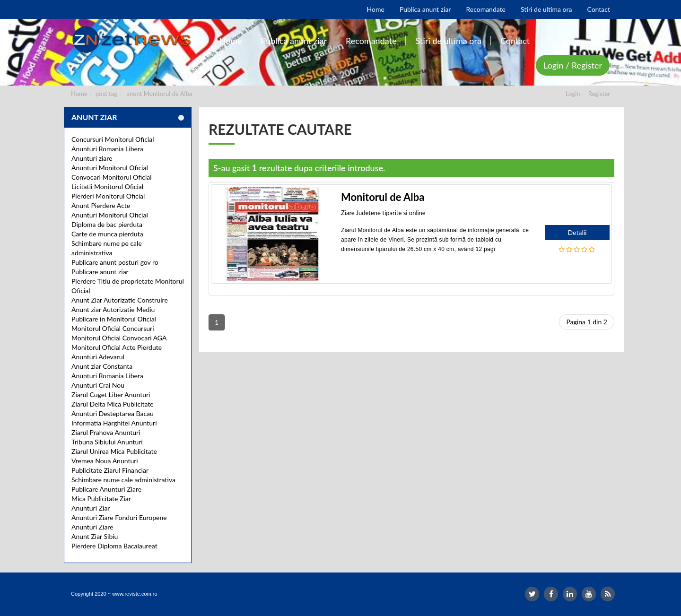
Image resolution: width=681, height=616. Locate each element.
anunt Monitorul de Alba (160, 94)
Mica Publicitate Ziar (101, 499)
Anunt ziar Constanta (102, 366)
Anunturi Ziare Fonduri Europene (119, 517)
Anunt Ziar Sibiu (95, 536)
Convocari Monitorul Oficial (112, 177)
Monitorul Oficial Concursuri (113, 328)
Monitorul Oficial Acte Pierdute (117, 347)
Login (573, 94)
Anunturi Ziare (92, 527)
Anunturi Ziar (91, 508)
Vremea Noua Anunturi (105, 461)
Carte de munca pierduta (107, 234)
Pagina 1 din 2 (587, 322)
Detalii (577, 232)
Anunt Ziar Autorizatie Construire (120, 300)
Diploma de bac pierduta (107, 224)
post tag (106, 94)
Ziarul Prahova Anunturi (106, 432)
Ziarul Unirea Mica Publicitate (114, 451)
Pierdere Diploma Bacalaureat (114, 546)
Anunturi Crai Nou (98, 385)
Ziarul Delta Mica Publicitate (113, 404)
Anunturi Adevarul (98, 357)
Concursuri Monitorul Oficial (113, 139)
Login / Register (573, 65)
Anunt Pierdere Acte (101, 205)
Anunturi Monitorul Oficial (110, 168)
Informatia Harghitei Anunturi (114, 423)
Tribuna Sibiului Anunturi (107, 442)
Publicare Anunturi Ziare (106, 489)
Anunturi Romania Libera (107, 149)
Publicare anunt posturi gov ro (115, 262)
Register (599, 94)
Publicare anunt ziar (100, 272)
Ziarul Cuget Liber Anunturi (111, 395)
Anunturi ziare (92, 158)
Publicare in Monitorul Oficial (114, 319)
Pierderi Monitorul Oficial (108, 196)
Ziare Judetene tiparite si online (383, 213)
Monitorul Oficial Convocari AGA (119, 338)
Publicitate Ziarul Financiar (110, 470)
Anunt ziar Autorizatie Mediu (113, 309)
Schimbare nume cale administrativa (123, 480)
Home (79, 94)
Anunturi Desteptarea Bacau (113, 413)
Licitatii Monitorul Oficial (107, 187)
